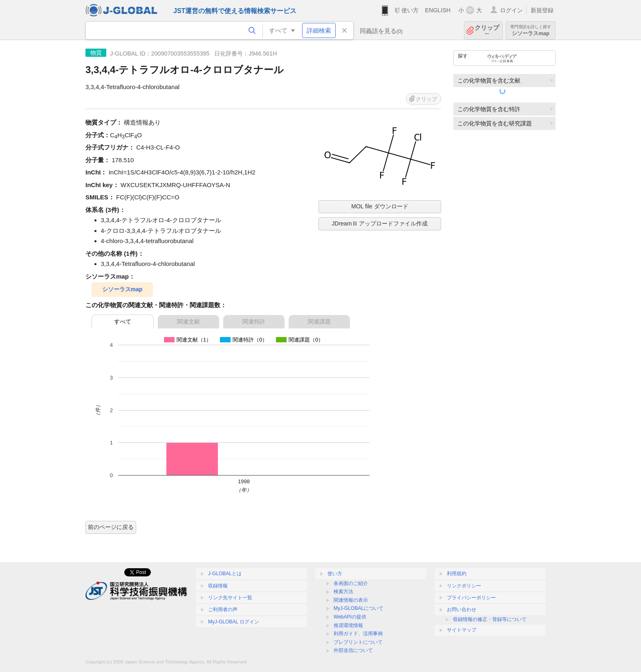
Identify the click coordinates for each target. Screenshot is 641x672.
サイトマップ (462, 630)
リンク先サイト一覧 (230, 598)
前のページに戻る (111, 527)
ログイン (511, 10)
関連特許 (254, 321)
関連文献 (188, 321)
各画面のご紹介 (351, 583)
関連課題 (319, 321)
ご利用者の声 (223, 609)
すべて (123, 321)
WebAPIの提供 (350, 617)
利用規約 (457, 574)
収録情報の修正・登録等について (490, 619)
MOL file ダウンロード (380, 206)
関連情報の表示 (351, 600)
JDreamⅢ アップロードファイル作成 (380, 223)
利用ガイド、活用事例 (358, 634)
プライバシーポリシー (471, 598)
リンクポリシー (464, 586)
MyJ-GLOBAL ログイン (234, 622)
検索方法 (343, 592)
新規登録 (542, 10)
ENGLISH (438, 10)
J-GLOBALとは (225, 574)
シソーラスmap (531, 30)
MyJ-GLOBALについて (359, 608)
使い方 (410, 10)
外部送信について (353, 650)
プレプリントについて (358, 642)
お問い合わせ (462, 609)
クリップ (487, 30)
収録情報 (218, 586)
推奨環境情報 (348, 625)
